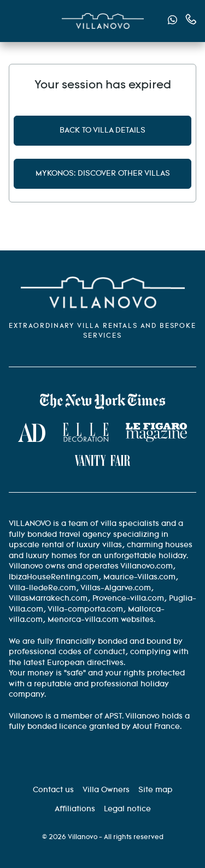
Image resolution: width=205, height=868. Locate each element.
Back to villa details (102, 130)
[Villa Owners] (106, 790)
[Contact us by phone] (191, 19)
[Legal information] (127, 809)
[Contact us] (53, 790)
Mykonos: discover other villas (103, 173)
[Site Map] (156, 790)
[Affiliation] (75, 809)
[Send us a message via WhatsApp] (172, 22)
